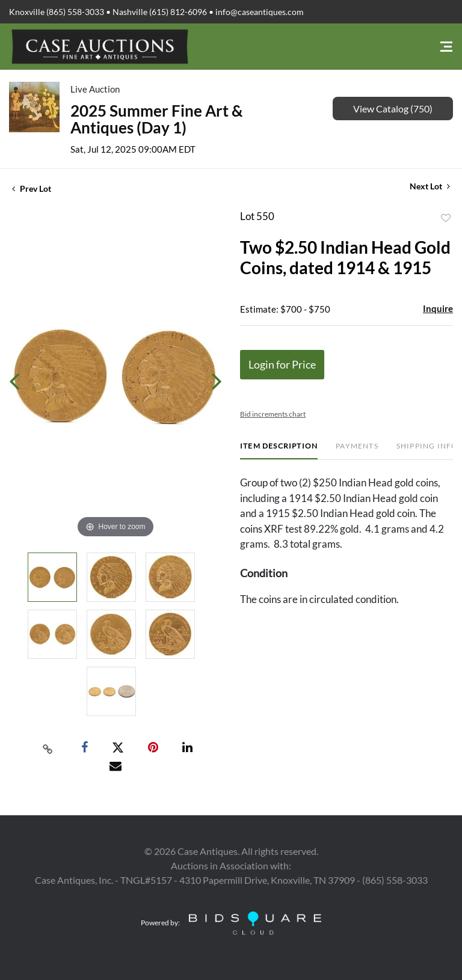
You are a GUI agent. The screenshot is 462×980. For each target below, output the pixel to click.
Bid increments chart (273, 414)
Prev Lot (32, 188)
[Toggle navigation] (446, 47)
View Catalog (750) (393, 109)
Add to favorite (446, 218)
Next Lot (430, 186)
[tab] (279, 451)
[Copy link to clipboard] (48, 748)
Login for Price (282, 364)
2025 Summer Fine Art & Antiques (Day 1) (157, 119)
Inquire (438, 308)
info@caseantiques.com (260, 12)
